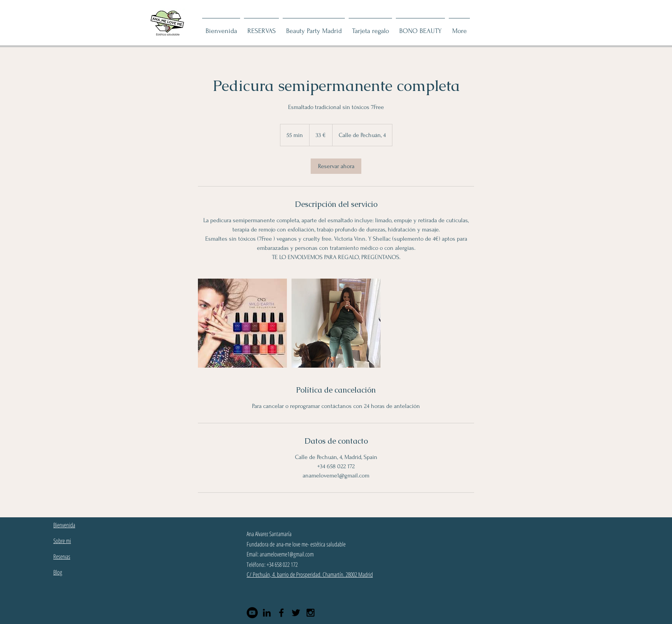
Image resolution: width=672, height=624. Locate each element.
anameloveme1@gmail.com (287, 554)
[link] (336, 166)
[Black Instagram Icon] (310, 613)
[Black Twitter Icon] (296, 613)
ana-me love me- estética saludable (311, 544)
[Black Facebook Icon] (281, 613)
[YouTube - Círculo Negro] (252, 613)
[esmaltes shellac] (242, 323)
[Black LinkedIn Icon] (267, 613)
